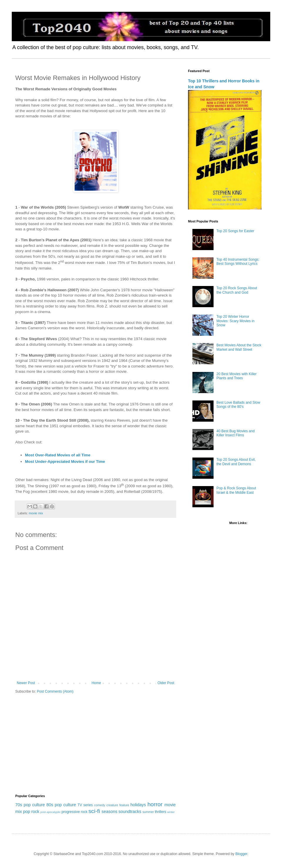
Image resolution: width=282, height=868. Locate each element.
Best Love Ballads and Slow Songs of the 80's (238, 405)
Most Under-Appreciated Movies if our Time (65, 462)
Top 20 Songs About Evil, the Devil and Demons (236, 462)
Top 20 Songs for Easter (235, 231)
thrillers (161, 812)
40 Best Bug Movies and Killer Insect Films (236, 433)
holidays (138, 805)
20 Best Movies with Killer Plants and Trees (237, 376)
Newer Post (26, 683)
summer (148, 812)
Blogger (241, 854)
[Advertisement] (95, 744)
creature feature (118, 805)
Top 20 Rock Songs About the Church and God (237, 290)
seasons (110, 812)
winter (171, 812)
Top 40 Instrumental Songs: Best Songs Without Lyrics (238, 262)
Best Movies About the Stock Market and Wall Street (239, 347)
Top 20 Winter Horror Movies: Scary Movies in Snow (235, 321)
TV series (85, 805)
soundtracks (130, 812)
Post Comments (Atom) (55, 691)
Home (96, 683)
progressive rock (75, 812)
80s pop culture (61, 805)
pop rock (31, 812)
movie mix (36, 513)
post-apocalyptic (51, 812)
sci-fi (94, 811)
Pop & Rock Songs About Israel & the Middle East (236, 490)
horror (155, 804)
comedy (100, 805)
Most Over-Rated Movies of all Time (58, 455)
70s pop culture (30, 805)
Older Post (166, 683)
